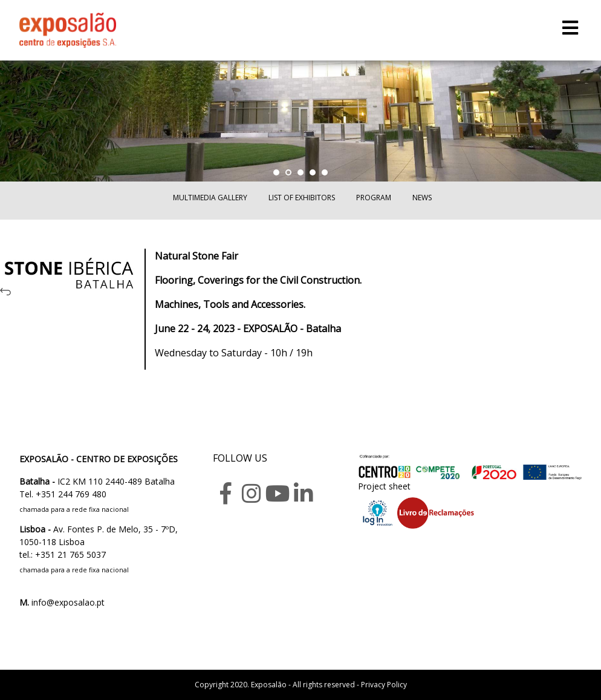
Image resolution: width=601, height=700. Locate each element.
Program (374, 198)
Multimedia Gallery (210, 198)
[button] (276, 172)
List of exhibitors (302, 198)
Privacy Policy (384, 685)
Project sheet (384, 486)
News (422, 198)
